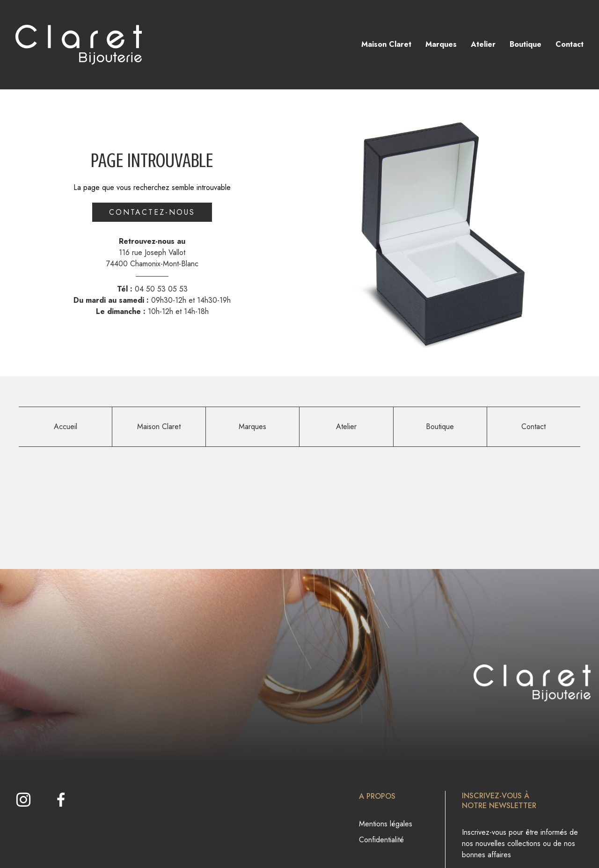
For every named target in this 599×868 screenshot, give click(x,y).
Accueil (66, 427)
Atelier (483, 44)
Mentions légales (386, 824)
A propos (377, 796)
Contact (570, 44)
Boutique (526, 44)
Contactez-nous (152, 212)
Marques (441, 44)
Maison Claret (386, 44)
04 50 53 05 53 (161, 289)
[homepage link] (79, 45)
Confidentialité (381, 840)
